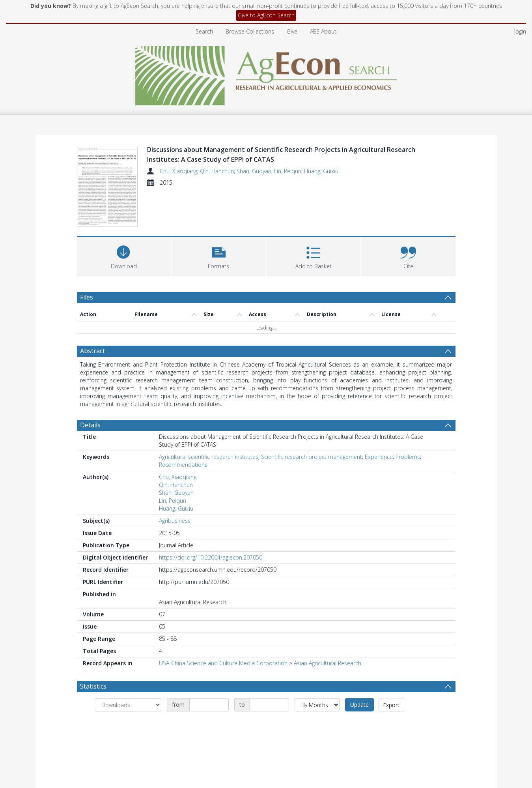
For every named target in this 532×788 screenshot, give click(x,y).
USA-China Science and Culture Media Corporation (223, 663)
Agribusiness (175, 521)
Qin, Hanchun (217, 171)
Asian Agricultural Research (328, 663)
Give (292, 31)
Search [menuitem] (204, 31)
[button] (219, 255)
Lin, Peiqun (288, 171)
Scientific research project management (312, 457)
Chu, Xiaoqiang (178, 171)
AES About (323, 31)
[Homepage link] (266, 74)
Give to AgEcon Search (266, 15)
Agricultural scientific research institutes (209, 457)
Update (359, 705)
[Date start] (209, 705)
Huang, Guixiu (321, 171)
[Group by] (128, 705)
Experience (379, 457)
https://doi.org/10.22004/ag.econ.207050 (211, 557)
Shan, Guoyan (254, 171)
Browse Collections (250, 31)
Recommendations (183, 465)
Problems (408, 457)
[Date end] (269, 705)
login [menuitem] (520, 31)
